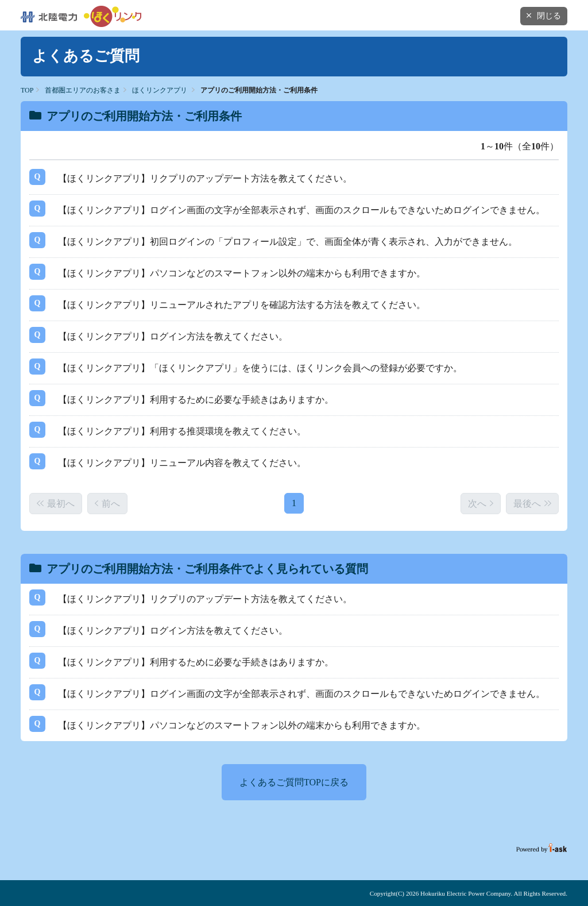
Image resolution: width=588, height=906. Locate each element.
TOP (27, 90)
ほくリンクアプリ (160, 90)
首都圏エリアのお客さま (83, 90)
